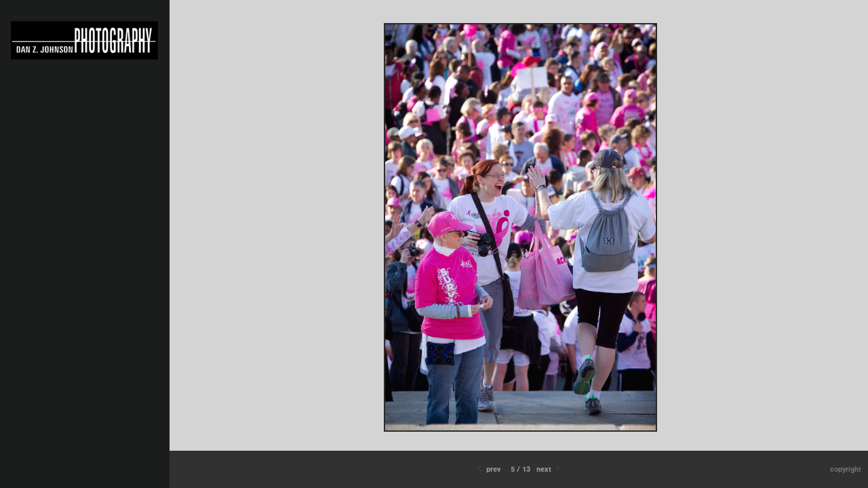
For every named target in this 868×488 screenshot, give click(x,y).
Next (549, 469)
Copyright (846, 469)
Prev (488, 469)
